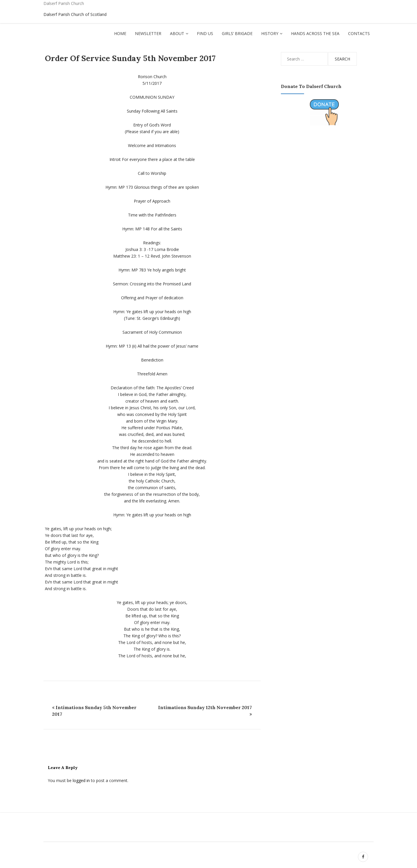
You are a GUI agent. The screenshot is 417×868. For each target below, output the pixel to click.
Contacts (359, 33)
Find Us (205, 33)
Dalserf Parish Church (64, 3)
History (270, 33)
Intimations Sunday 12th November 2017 (205, 707)
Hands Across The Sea (315, 33)
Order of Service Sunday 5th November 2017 (130, 58)
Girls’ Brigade (237, 33)
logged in (81, 780)
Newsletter (148, 33)
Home (120, 33)
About (177, 33)
